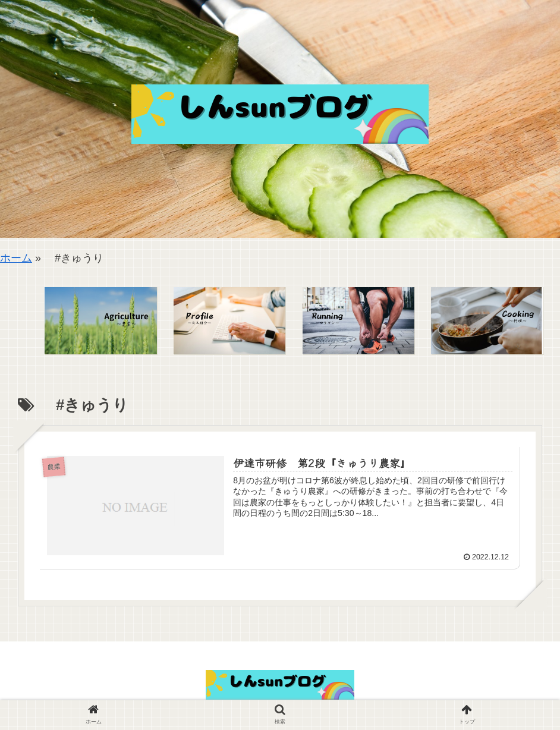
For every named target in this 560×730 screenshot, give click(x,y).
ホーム (16, 258)
